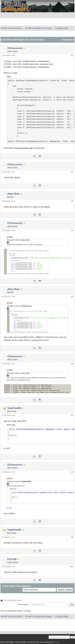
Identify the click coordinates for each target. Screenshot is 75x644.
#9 (72, 537)
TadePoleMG (14, 408)
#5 (72, 296)
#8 (72, 472)
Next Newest (23, 586)
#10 (72, 567)
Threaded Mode (68, 40)
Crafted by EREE (20, 642)
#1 (72, 55)
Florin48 (12, 559)
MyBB (11, 642)
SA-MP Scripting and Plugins (39, 28)
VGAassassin (15, 48)
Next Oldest (10, 586)
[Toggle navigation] (69, 4)
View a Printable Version (13, 600)
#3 (72, 201)
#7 (72, 415)
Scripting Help (62, 28)
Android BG (35, 642)
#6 (72, 364)
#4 (72, 230)
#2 (72, 172)
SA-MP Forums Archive (11, 28)
